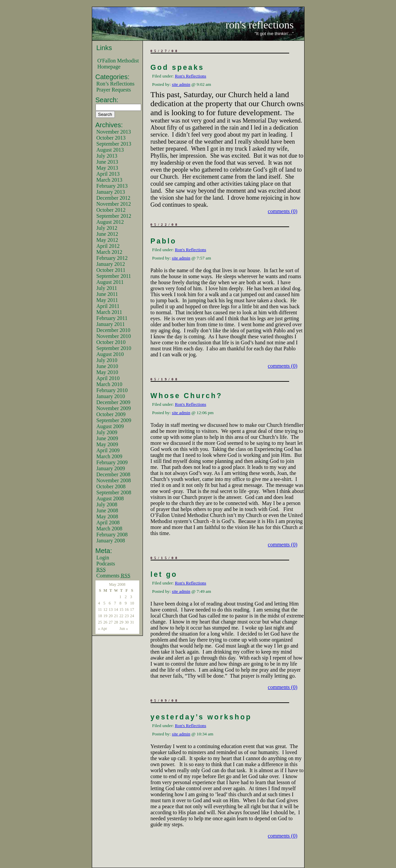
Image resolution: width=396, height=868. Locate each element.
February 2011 (112, 318)
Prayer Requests (114, 90)
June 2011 (107, 294)
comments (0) (282, 211)
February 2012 (112, 258)
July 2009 (107, 432)
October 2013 (111, 138)
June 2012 (107, 234)
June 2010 (107, 366)
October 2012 (111, 210)
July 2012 (107, 228)
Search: (107, 100)
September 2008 (114, 492)
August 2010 (110, 354)
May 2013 (107, 168)
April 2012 (108, 246)
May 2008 (107, 516)
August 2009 (110, 426)
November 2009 (114, 408)
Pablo (164, 241)
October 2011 (111, 270)
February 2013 (112, 186)
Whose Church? (187, 396)
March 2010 (110, 384)
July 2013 (107, 156)
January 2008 (111, 541)
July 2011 (107, 288)
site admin (181, 84)
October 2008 (111, 486)
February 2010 (112, 390)
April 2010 (108, 378)
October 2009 (111, 414)
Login (103, 558)
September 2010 (114, 348)
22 (122, 616)
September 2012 (114, 216)
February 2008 (112, 535)
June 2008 (107, 510)
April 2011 (108, 306)
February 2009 (112, 462)
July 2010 (107, 360)
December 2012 (114, 198)
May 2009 (107, 444)
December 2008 (114, 474)
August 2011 (110, 282)
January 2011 (111, 324)
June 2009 (107, 438)
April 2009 (108, 450)
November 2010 (114, 336)
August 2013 (110, 150)
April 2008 (108, 523)
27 (111, 622)
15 (122, 610)
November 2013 (114, 132)
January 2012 (111, 264)
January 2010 (111, 396)
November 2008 (114, 480)
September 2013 (114, 144)
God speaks (177, 67)
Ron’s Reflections (116, 84)
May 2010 (107, 372)
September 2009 (114, 420)
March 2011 (109, 312)
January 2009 (111, 468)
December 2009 (114, 402)
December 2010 (114, 330)
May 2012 (107, 240)
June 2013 (107, 162)
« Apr (103, 629)
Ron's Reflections (191, 76)
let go (164, 574)
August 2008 (110, 498)
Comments (114, 576)
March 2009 (110, 456)
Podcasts (106, 564)
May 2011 (107, 300)
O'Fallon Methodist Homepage (118, 64)
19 (106, 616)
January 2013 (111, 192)
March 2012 (110, 252)
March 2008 (110, 529)
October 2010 (111, 342)
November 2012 (114, 204)
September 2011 (114, 276)
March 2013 (110, 180)
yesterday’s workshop (201, 717)
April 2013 (108, 174)
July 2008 (107, 504)
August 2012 (110, 222)
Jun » (124, 629)
